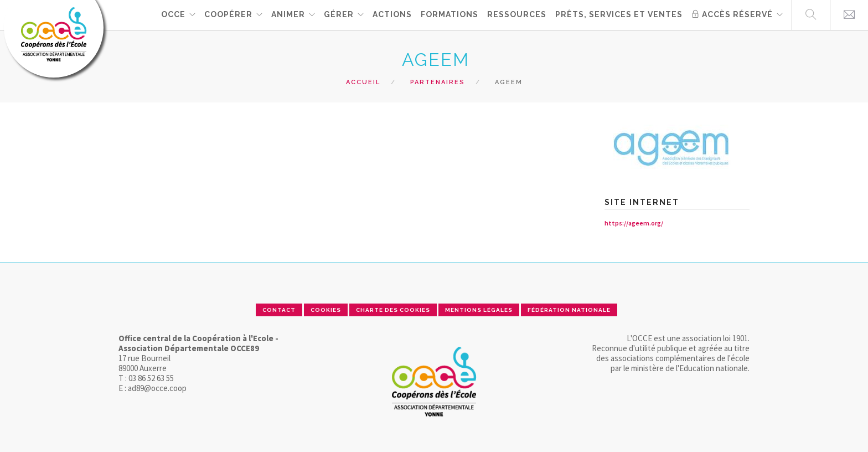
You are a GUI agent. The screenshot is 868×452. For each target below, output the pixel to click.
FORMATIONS (449, 14)
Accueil (363, 82)
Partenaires (438, 82)
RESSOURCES (517, 14)
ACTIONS (392, 14)
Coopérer (228, 14)
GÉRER (339, 14)
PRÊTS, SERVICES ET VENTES (619, 14)
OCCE (173, 14)
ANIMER (288, 14)
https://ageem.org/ (634, 223)
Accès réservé (732, 14)
